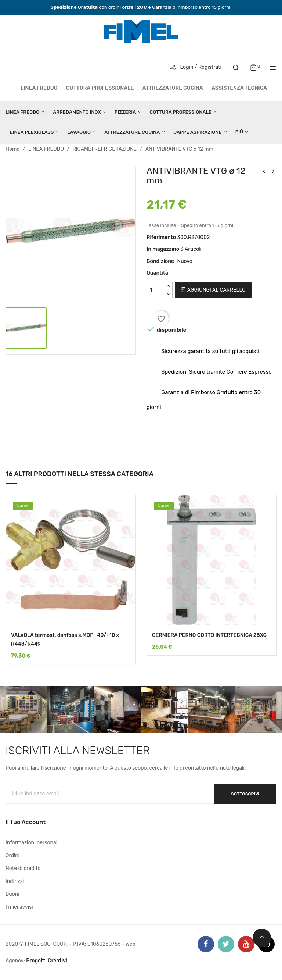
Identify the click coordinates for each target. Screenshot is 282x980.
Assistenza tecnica (239, 88)
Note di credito (23, 868)
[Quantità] (155, 290)
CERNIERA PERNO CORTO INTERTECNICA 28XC (209, 635)
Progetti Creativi (47, 961)
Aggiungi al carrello (213, 290)
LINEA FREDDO (39, 88)
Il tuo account (26, 822)
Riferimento (161, 237)
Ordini (12, 856)
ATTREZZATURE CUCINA (173, 88)
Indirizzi (15, 881)
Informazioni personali (32, 843)
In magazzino (163, 249)
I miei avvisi (19, 907)
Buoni (12, 894)
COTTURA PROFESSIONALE (100, 88)
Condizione (160, 261)
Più (239, 132)
